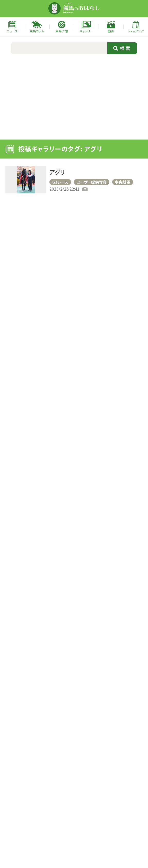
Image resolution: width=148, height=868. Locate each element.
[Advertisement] (74, 96)
